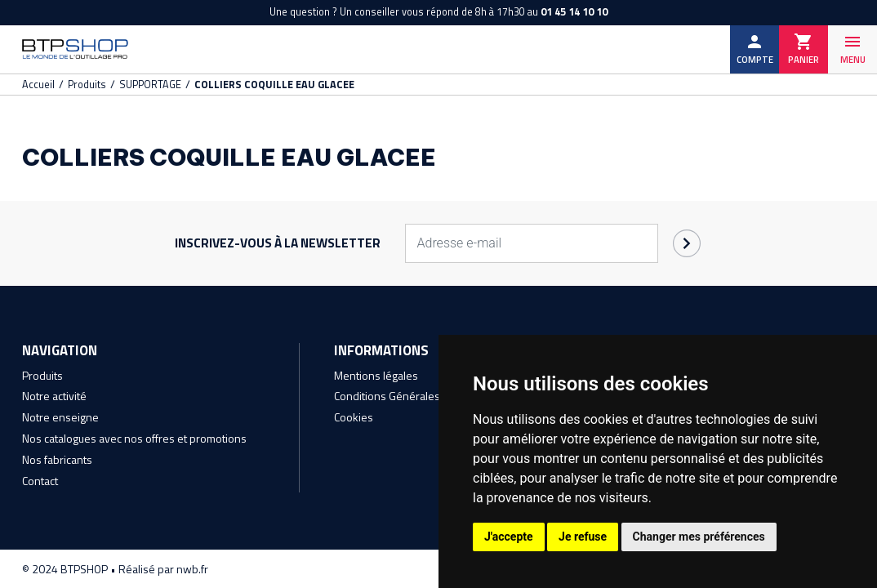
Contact (40, 481)
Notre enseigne (60, 419)
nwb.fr (195, 569)
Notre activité (54, 399)
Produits (42, 379)
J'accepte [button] (509, 537)
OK (687, 247)
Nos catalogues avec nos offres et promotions (134, 440)
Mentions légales (376, 379)
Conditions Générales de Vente (411, 399)
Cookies (354, 419)
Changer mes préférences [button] (699, 537)
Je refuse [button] (583, 537)
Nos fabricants (57, 460)
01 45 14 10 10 (574, 12)
